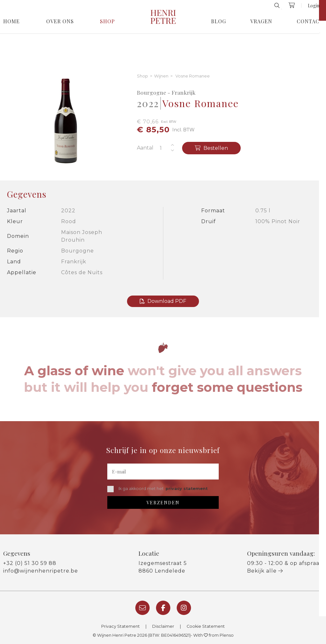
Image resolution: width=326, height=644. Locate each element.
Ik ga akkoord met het (157, 489)
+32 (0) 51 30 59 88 (30, 563)
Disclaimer (163, 626)
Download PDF (163, 301)
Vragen (261, 21)
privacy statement (187, 489)
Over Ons (60, 21)
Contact (310, 21)
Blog (219, 21)
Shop (107, 21)
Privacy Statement (120, 626)
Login (314, 5)
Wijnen (161, 76)
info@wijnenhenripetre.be (41, 571)
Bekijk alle (265, 571)
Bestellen (211, 148)
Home (11, 21)
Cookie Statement (206, 626)
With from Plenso (213, 635)
